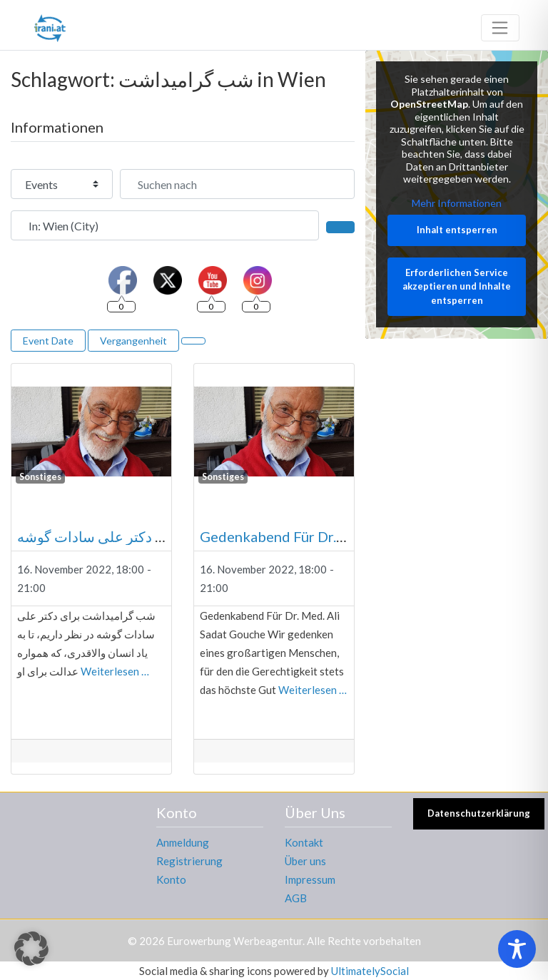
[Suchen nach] (237, 184)
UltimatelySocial (370, 971)
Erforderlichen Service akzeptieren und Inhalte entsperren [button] (457, 286)
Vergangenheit (133, 341)
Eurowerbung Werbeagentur (235, 941)
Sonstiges (40, 477)
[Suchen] (340, 227)
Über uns (305, 861)
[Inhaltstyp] (62, 184)
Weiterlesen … (115, 671)
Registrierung (189, 861)
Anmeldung (183, 842)
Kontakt (304, 842)
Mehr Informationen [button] (457, 203)
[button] (31, 949)
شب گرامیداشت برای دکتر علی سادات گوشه (151, 536)
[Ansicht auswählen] (193, 341)
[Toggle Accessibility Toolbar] (517, 949)
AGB (296, 898)
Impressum (310, 879)
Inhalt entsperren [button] (457, 230)
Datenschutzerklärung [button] (479, 813)
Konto (171, 879)
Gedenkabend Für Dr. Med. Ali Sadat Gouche (342, 536)
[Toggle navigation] (500, 28)
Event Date (48, 341)
